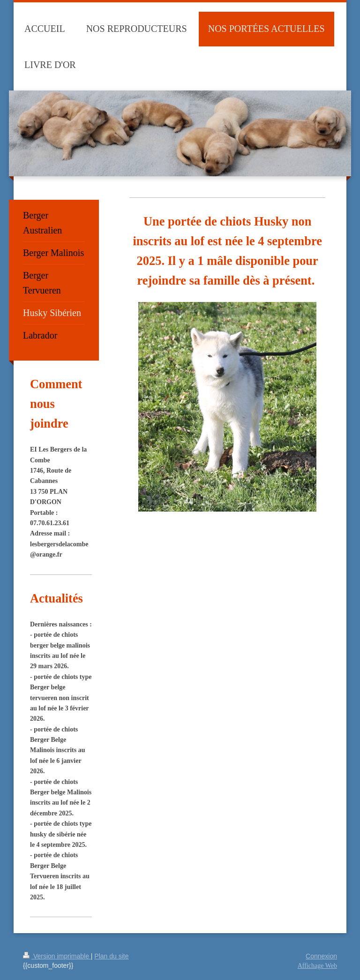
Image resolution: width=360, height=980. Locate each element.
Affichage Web (317, 966)
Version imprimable (57, 956)
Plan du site (111, 956)
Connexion (321, 956)
